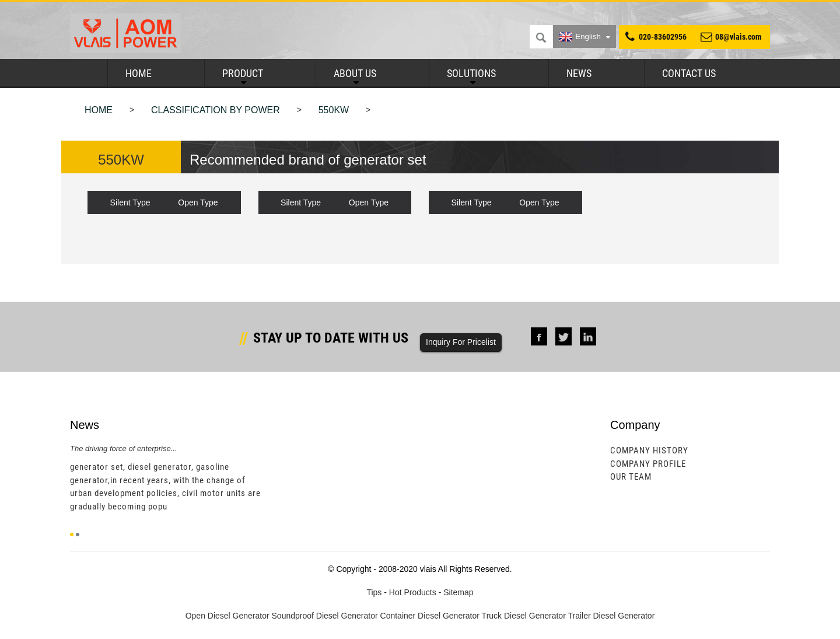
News (579, 73)
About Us (355, 73)
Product (243, 73)
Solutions (471, 73)
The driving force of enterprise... (124, 448)
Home (139, 73)
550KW (334, 110)
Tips (374, 592)
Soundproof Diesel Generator (325, 616)
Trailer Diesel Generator (611, 616)
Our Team (631, 477)
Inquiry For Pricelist (461, 342)
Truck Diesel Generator (524, 616)
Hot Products (413, 592)
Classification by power (216, 110)
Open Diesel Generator (228, 616)
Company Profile (648, 464)
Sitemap (458, 592)
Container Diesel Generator (430, 616)
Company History (649, 451)
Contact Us (689, 73)
